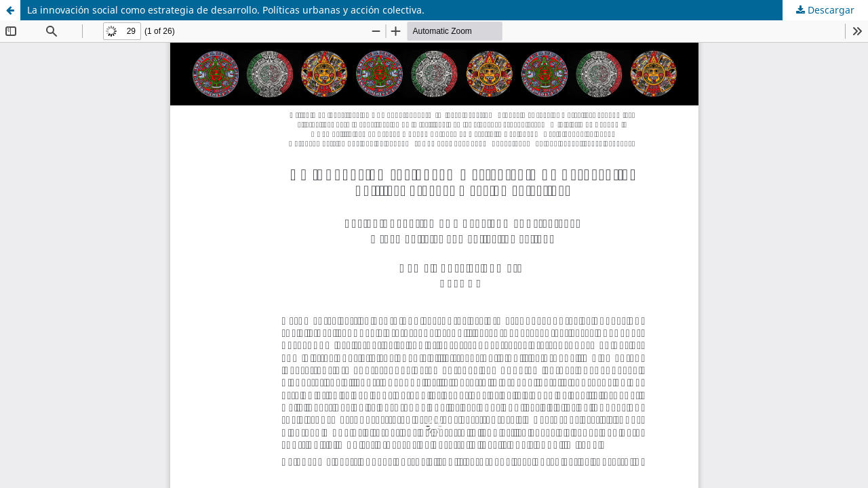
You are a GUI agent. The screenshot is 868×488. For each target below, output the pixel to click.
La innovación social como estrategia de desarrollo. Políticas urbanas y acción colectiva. (226, 10)
